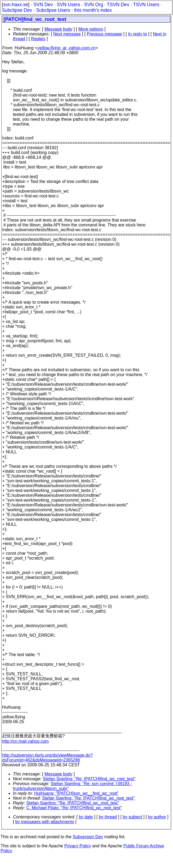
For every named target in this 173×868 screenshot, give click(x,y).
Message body (58, 29)
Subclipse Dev (17, 10)
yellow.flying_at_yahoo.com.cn (66, 48)
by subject (132, 817)
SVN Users (68, 5)
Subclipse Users (53, 10)
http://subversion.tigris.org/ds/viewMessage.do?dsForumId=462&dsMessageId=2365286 (47, 758)
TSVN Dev (118, 5)
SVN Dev (43, 5)
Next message (67, 34)
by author (157, 817)
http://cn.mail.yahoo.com (25, 741)
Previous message (104, 34)
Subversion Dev (88, 837)
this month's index (93, 10)
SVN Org (93, 5)
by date (86, 817)
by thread (108, 817)
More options (91, 29)
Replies (38, 39)
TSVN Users (146, 5)
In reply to (138, 34)
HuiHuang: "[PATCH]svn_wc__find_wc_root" (76, 793)
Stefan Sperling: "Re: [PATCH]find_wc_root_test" (89, 779)
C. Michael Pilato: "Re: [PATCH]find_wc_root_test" (74, 808)
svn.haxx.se (16, 5)
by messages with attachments (45, 822)
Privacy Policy (78, 846)
